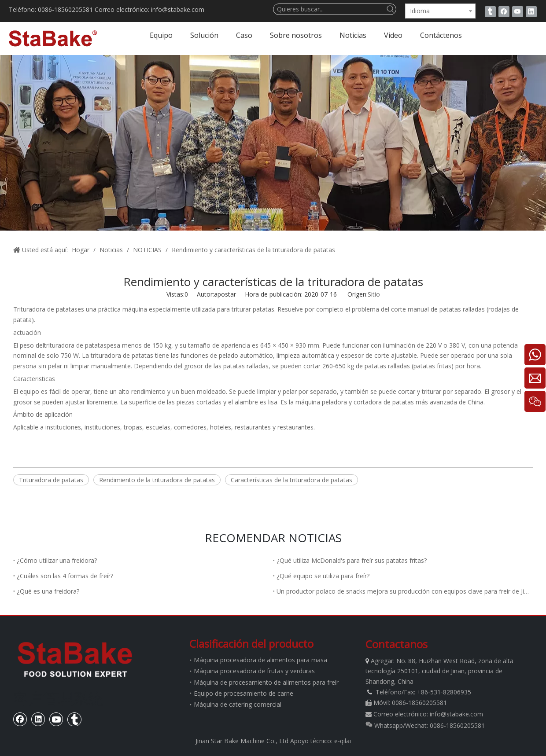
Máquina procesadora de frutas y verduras (254, 671)
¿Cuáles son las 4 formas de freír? (65, 576)
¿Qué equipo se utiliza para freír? (323, 576)
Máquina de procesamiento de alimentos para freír (266, 682)
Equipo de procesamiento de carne (243, 693)
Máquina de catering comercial (238, 704)
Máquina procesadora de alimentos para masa (260, 660)
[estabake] (75, 659)
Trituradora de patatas (45, 309)
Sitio (374, 294)
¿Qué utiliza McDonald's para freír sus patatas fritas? (352, 560)
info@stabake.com (456, 714)
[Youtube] (518, 11)
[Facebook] (504, 11)
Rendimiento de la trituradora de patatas (157, 480)
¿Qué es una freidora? (48, 591)
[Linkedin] (531, 11)
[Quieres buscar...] (329, 9)
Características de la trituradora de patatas (291, 480)
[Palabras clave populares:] (391, 9)
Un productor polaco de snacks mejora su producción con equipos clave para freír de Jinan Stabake (403, 591)
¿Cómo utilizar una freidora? (57, 560)
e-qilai (343, 741)
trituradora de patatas (75, 345)
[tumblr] (490, 11)
